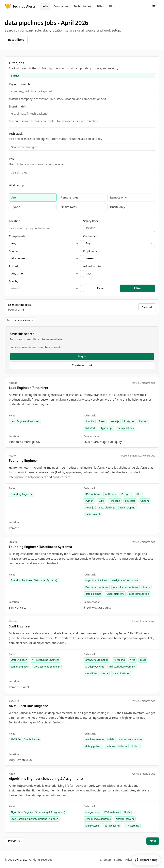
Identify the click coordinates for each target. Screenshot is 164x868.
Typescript (107, 428)
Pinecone (115, 501)
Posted (13, 266)
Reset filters (16, 40)
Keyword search (19, 84)
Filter (137, 288)
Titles (100, 6)
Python (143, 421)
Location (15, 221)
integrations (92, 812)
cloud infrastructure (97, 673)
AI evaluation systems (126, 587)
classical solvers (125, 819)
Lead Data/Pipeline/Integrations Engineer (34, 819)
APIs (139, 494)
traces (147, 587)
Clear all (147, 307)
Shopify (90, 421)
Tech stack (16, 134)
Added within (92, 266)
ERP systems (92, 826)
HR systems (132, 826)
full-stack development (122, 667)
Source (13, 251)
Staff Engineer (19, 660)
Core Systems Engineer (47, 667)
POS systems (112, 812)
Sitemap (106, 860)
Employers (90, 251)
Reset (101, 288)
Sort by (14, 281)
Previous (14, 841)
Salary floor (91, 221)
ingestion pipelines (96, 580)
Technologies (83, 6)
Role (12, 159)
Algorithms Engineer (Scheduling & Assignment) (38, 812)
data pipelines (126, 428)
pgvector (130, 501)
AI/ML (135, 746)
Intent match (17, 106)
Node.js (115, 421)
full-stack (90, 428)
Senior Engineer (20, 667)
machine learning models (100, 739)
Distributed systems (97, 587)
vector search (93, 514)
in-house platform (117, 746)
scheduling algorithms (98, 819)
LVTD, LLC (21, 860)
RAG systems (93, 494)
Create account (82, 365)
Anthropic (111, 494)
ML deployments (95, 667)
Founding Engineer (21, 494)
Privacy (130, 860)
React (102, 421)
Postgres (129, 421)
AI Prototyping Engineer (45, 660)
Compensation (18, 236)
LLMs (102, 501)
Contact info (91, 236)
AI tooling (119, 660)
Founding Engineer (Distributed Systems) (34, 580)
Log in (82, 356)
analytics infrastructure (125, 580)
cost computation (139, 594)
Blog (112, 6)
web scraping (128, 508)
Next (153, 841)
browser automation (97, 660)
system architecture (131, 739)
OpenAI (145, 501)
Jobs (45, 6)
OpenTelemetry (115, 594)
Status (118, 860)
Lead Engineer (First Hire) (25, 421)
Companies (61, 6)
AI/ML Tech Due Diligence (25, 739)
